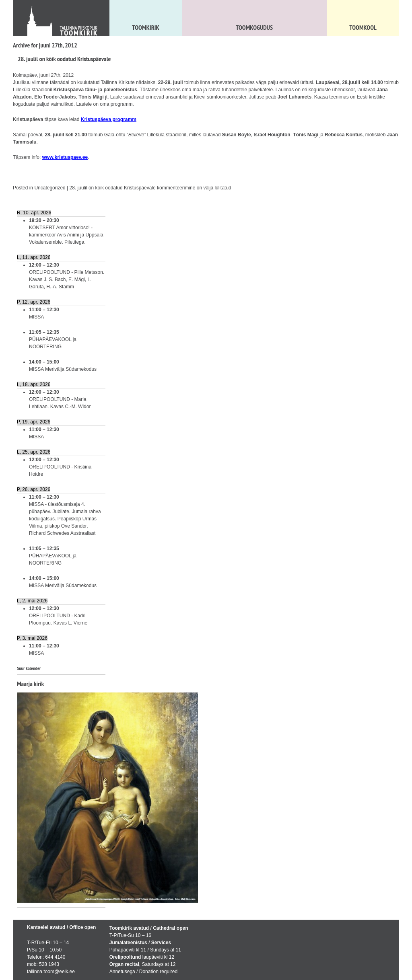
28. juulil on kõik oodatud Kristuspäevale (64, 59)
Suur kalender (29, 668)
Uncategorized (50, 188)
